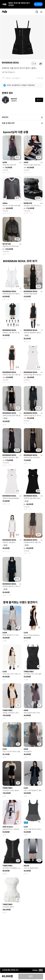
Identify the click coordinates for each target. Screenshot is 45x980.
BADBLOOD (28, 203)
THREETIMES (29, 672)
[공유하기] (41, 64)
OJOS (26, 633)
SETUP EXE (7, 244)
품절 (31, 976)
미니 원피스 (16, 78)
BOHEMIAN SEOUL (10, 62)
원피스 (9, 78)
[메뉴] (41, 12)
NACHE (26, 866)
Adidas (5, 203)
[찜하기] (34, 64)
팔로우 (39, 100)
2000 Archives (8, 827)
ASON (5, 162)
